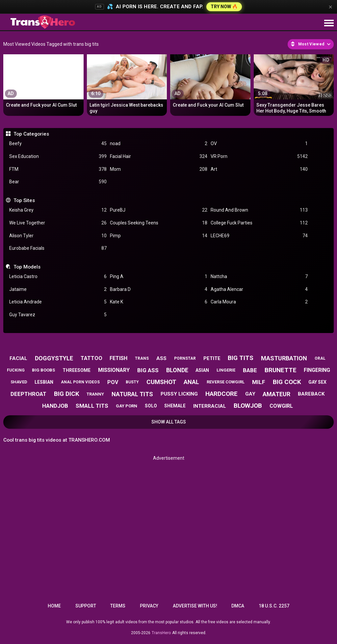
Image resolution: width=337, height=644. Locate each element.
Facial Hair (159, 156)
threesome (77, 370)
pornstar (185, 358)
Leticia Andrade (58, 302)
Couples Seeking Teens (159, 223)
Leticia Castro (58, 277)
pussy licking (179, 394)
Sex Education (58, 156)
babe (250, 370)
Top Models (27, 267)
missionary (114, 370)
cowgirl (281, 406)
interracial (210, 406)
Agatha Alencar (259, 289)
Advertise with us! (195, 606)
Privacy (149, 606)
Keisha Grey (58, 210)
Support (86, 606)
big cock (287, 382)
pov (113, 382)
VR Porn (259, 156)
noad (159, 144)
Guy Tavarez (58, 315)
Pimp (159, 236)
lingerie (226, 370)
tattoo (91, 358)
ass (161, 358)
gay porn (127, 406)
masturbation (284, 358)
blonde (177, 370)
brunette (281, 370)
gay (250, 394)
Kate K (159, 302)
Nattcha (259, 277)
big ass (148, 370)
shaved (19, 382)
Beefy (58, 144)
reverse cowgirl (226, 382)
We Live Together (58, 223)
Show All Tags (169, 422)
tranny (95, 394)
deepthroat (28, 394)
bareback (311, 394)
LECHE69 (259, 236)
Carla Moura (259, 302)
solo (151, 406)
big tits (241, 358)
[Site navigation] (329, 23)
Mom (159, 169)
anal (191, 382)
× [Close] (330, 7)
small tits (92, 406)
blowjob (248, 406)
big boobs (43, 370)
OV (259, 144)
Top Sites (24, 200)
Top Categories (31, 134)
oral (320, 358)
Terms (118, 606)
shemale (175, 406)
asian (202, 370)
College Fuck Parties (259, 223)
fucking (16, 370)
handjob (55, 406)
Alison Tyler (58, 236)
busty (132, 382)
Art (259, 169)
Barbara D (159, 289)
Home (54, 606)
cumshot (161, 382)
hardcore (221, 394)
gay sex (317, 382)
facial (18, 358)
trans (142, 358)
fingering (317, 370)
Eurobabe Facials (58, 248)
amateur (276, 394)
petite (212, 358)
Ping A (159, 277)
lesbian (44, 382)
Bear (58, 182)
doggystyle (54, 358)
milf (259, 382)
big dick (67, 394)
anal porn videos (80, 382)
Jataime (58, 289)
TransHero (161, 633)
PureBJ (159, 210)
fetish (118, 358)
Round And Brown (259, 210)
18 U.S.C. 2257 (274, 606)
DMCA (238, 606)
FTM (58, 169)
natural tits (132, 394)
